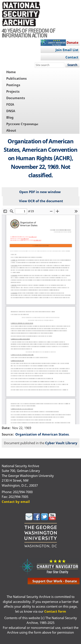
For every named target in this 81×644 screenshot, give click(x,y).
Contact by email (16, 502)
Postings (13, 85)
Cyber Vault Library (61, 443)
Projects (13, 91)
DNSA (11, 111)
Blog (10, 117)
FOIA (10, 104)
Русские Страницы (22, 124)
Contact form (55, 611)
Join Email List (67, 50)
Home (11, 72)
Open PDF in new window (40, 192)
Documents (16, 98)
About (11, 130)
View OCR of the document (41, 201)
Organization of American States (42, 434)
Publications (16, 78)
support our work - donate (55, 581)
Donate (72, 42)
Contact (72, 57)
